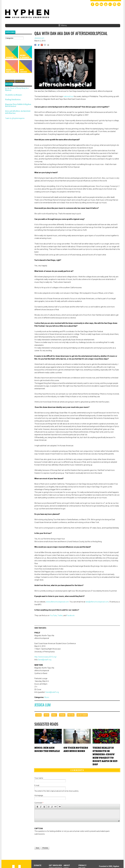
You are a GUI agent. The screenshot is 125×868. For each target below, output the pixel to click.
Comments (77, 770)
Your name (39, 778)
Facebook (71, 615)
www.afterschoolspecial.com (57, 602)
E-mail (37, 785)
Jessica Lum (42, 705)
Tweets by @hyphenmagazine (15, 118)
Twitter (60, 615)
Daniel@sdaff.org (45, 660)
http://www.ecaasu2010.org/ (46, 657)
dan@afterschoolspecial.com (97, 602)
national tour (68, 96)
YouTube (53, 615)
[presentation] (53, 840)
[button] (37, 807)
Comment (39, 803)
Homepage (39, 795)
